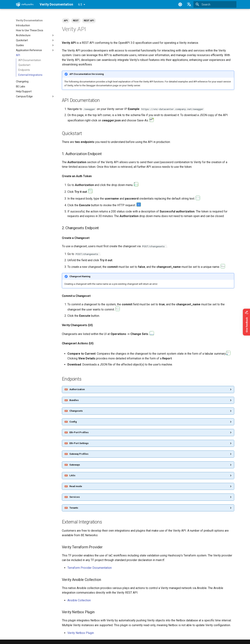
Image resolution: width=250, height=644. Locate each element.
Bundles (74, 400)
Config (73, 422)
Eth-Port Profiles (79, 432)
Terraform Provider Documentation (90, 568)
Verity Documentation (29, 20)
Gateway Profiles (79, 454)
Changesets (76, 411)
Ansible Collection (79, 600)
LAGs (72, 475)
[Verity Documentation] (25, 4)
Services (75, 497)
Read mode (76, 486)
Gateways (75, 465)
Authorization (77, 389)
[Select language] (189, 4)
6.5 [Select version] (80, 5)
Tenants (74, 508)
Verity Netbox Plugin (81, 633)
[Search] (215, 4)
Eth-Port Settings (79, 443)
